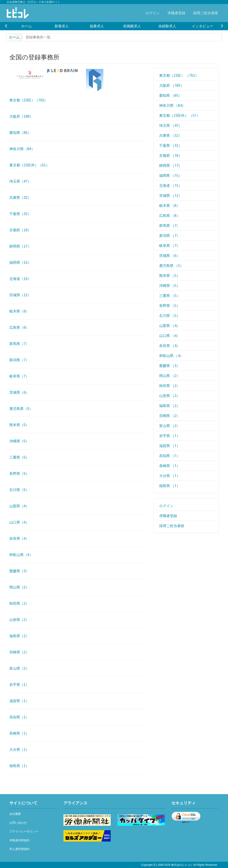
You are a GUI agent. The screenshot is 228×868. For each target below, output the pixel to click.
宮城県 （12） (171, 195)
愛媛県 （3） (170, 366)
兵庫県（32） (20, 198)
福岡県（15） (20, 263)
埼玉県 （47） (171, 125)
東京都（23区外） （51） (180, 115)
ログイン (153, 13)
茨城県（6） (19, 392)
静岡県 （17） (171, 165)
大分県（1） (19, 750)
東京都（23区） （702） (179, 75)
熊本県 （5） (170, 276)
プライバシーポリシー (24, 831)
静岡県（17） (20, 246)
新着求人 (62, 26)
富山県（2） (19, 668)
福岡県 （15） (171, 175)
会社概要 (15, 814)
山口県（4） (19, 522)
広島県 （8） (170, 215)
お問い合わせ (18, 823)
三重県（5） (19, 457)
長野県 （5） (170, 306)
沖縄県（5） (19, 441)
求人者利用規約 (19, 849)
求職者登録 (176, 13)
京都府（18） (20, 230)
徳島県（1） (19, 766)
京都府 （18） (171, 155)
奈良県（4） (19, 539)
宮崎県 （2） (170, 416)
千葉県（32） (20, 214)
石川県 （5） (170, 316)
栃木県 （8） (170, 205)
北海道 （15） (171, 185)
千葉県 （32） (171, 145)
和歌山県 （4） (171, 356)
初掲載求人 (132, 26)
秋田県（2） (19, 603)
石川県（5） (19, 490)
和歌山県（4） (21, 555)
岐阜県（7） (19, 376)
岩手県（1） (19, 685)
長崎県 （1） (170, 466)
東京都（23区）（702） (29, 100)
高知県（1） (19, 717)
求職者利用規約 (19, 840)
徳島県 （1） (170, 486)
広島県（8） (19, 327)
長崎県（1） (19, 733)
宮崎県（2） (19, 652)
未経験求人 (167, 26)
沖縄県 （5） (170, 286)
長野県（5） (19, 474)
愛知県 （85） (171, 95)
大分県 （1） (170, 476)
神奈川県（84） (22, 149)
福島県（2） (19, 636)
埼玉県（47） (20, 181)
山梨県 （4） (170, 326)
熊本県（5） (19, 425)
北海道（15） (20, 279)
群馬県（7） (19, 344)
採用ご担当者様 (206, 13)
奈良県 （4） (170, 346)
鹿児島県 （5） (171, 266)
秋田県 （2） (170, 386)
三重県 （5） (170, 296)
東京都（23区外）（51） (29, 165)
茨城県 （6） (170, 256)
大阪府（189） (21, 116)
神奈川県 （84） (172, 105)
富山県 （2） (170, 426)
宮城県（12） (20, 295)
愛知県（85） (20, 133)
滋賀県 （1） (170, 446)
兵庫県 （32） (171, 135)
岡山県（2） (19, 587)
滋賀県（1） (19, 701)
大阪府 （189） (172, 85)
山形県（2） (19, 620)
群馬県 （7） (170, 226)
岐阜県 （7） (170, 246)
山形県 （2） (170, 396)
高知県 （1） (170, 456)
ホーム (26, 26)
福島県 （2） (170, 406)
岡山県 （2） (170, 376)
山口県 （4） (170, 336)
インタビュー (202, 26)
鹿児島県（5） (21, 409)
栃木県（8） (19, 311)
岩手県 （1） (170, 436)
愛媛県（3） (19, 571)
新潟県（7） (19, 360)
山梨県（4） (19, 506)
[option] (26, 26)
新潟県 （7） (170, 236)
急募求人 (97, 26)
